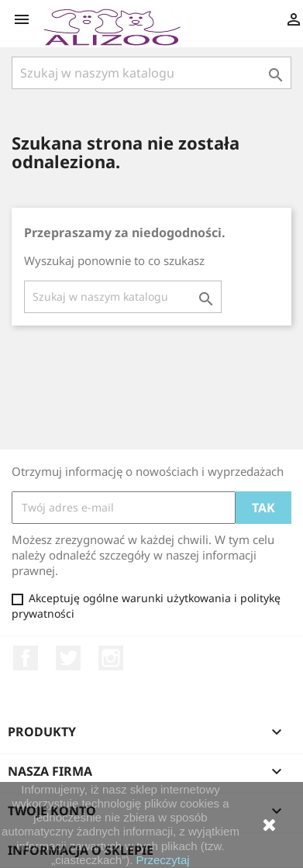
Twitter (68, 658)
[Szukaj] (151, 73)
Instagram (111, 658)
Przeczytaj (163, 860)
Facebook (26, 658)
